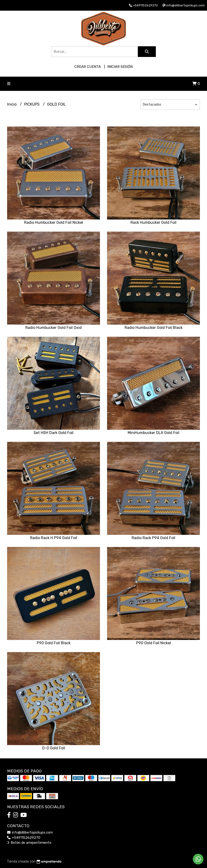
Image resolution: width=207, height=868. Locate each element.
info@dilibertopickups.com (30, 833)
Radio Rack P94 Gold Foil (153, 538)
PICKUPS (32, 104)
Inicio (12, 104)
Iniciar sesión (120, 67)
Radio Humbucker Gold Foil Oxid (54, 328)
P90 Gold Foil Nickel (154, 643)
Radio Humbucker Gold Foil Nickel (54, 222)
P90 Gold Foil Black (54, 643)
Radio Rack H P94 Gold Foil (54, 538)
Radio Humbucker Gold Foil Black (154, 328)
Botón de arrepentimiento (29, 843)
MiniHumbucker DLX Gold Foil (153, 433)
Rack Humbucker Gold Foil (153, 222)
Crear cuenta (88, 67)
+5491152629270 (24, 838)
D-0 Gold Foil (54, 748)
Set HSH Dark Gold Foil (54, 433)
